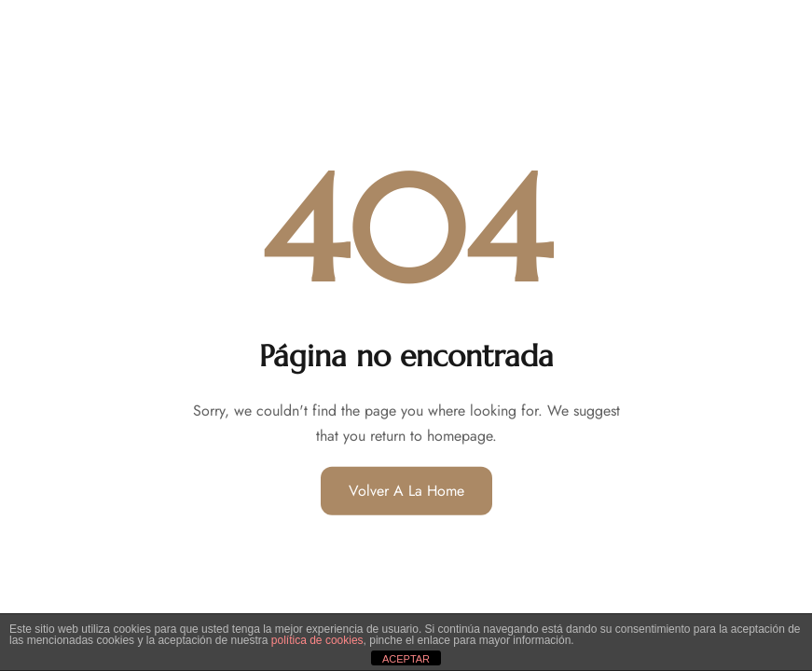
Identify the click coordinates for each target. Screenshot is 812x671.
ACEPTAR (406, 659)
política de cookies (317, 640)
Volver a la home (406, 491)
